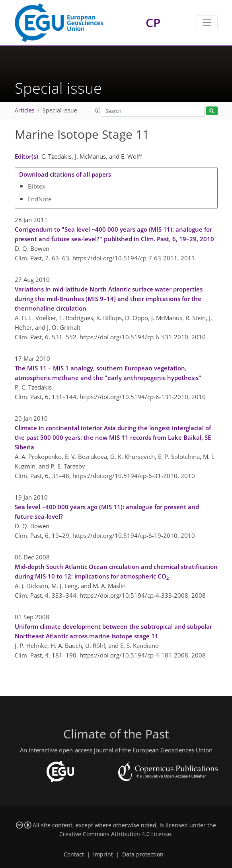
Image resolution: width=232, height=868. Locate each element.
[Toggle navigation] (207, 23)
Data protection (143, 854)
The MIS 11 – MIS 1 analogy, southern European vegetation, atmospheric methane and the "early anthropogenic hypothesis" (108, 373)
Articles (25, 110)
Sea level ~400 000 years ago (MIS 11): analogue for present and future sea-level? (107, 512)
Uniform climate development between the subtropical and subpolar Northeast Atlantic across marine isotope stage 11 (113, 631)
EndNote (40, 199)
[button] (98, 110)
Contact (74, 854)
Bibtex (37, 186)
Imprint (103, 854)
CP (153, 23)
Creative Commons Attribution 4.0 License (115, 834)
